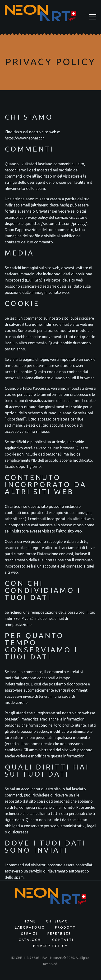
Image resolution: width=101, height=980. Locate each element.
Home (30, 921)
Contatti (63, 940)
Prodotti (66, 927)
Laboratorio (30, 927)
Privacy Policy (50, 946)
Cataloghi (30, 940)
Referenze (59, 934)
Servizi (29, 934)
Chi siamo (57, 921)
